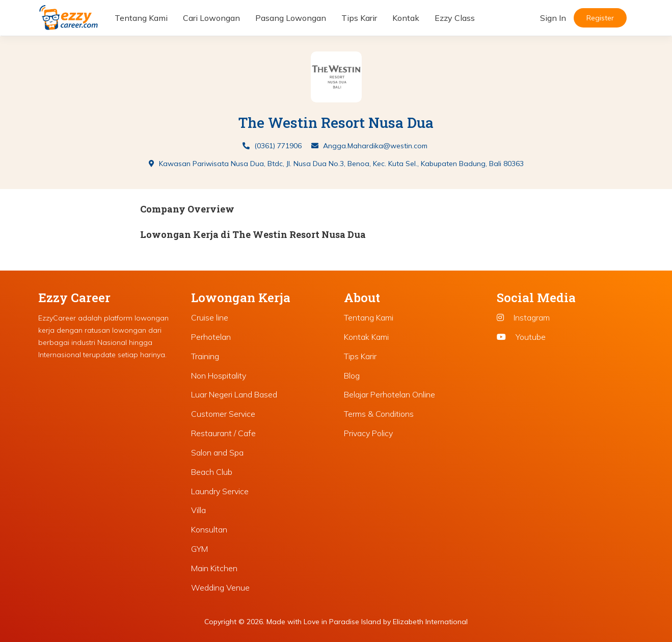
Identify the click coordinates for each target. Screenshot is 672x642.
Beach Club (212, 472)
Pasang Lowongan (291, 18)
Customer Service (223, 414)
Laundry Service (220, 491)
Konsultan (209, 529)
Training (205, 356)
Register (600, 18)
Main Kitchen (214, 568)
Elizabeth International (430, 622)
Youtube (521, 337)
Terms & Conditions (379, 414)
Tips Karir (359, 18)
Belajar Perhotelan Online (389, 394)
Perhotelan (211, 337)
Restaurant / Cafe (223, 433)
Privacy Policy (368, 433)
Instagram (523, 317)
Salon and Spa (217, 452)
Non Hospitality (219, 376)
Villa (198, 510)
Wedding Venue (220, 587)
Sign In (553, 18)
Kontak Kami (366, 337)
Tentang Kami (141, 18)
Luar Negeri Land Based (234, 394)
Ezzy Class (455, 18)
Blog (352, 376)
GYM (199, 549)
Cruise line (210, 317)
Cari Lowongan (211, 18)
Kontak (406, 18)
